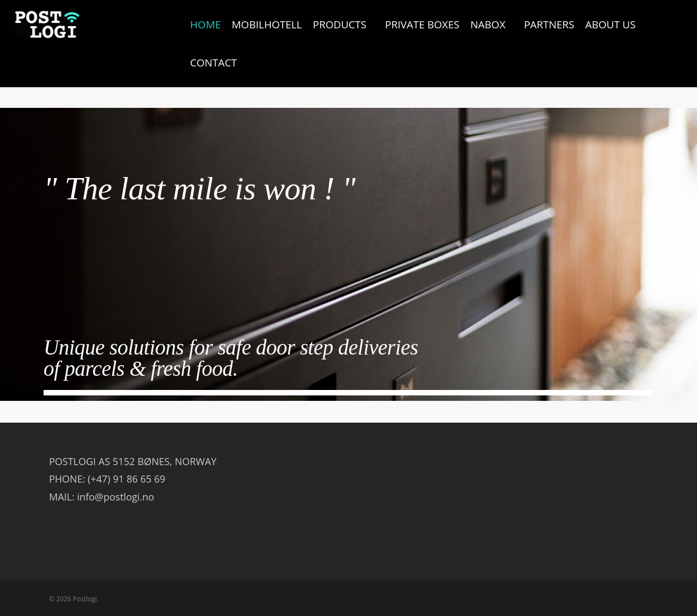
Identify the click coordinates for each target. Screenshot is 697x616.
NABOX (492, 25)
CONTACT (213, 63)
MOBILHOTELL (267, 25)
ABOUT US (611, 25)
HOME (205, 25)
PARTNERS (549, 25)
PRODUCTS (344, 25)
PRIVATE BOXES (422, 25)
